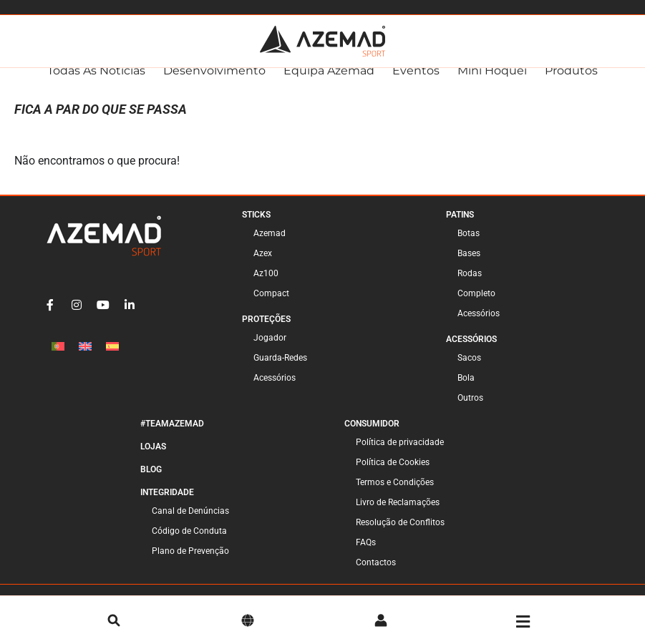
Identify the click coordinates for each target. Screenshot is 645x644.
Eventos (416, 84)
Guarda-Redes (280, 371)
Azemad (270, 247)
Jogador (270, 351)
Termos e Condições (395, 496)
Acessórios (275, 391)
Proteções (266, 333)
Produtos (571, 84)
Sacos (469, 371)
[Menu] (523, 622)
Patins (460, 228)
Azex (263, 267)
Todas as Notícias (96, 84)
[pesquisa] (114, 622)
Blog (151, 483)
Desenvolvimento (214, 84)
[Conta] (381, 622)
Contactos (376, 576)
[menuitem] (58, 360)
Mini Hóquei (492, 84)
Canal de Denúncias (190, 525)
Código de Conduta (189, 545)
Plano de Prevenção (190, 565)
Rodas (470, 287)
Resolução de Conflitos (400, 536)
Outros (470, 411)
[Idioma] (248, 622)
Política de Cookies (393, 476)
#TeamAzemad (172, 437)
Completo (476, 307)
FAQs (366, 556)
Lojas (153, 460)
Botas (469, 247)
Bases (469, 267)
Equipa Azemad (329, 84)
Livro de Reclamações (398, 516)
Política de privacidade (400, 456)
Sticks (256, 228)
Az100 (266, 287)
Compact (271, 307)
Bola (466, 391)
